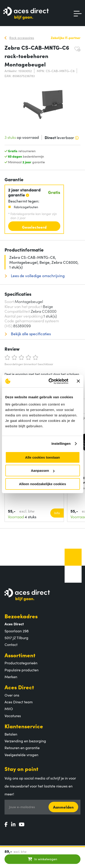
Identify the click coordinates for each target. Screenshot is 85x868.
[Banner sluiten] (78, 381)
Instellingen (61, 444)
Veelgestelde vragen (21, 755)
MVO (9, 709)
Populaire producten (22, 670)
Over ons (12, 695)
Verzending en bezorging (25, 741)
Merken (11, 677)
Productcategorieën (21, 663)
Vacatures (13, 716)
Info (57, 513)
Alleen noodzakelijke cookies (43, 484)
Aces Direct (19, 687)
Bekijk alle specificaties (30, 334)
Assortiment (20, 655)
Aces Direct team (19, 702)
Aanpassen (43, 471)
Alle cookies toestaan (42, 457)
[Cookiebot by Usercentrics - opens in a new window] (51, 381)
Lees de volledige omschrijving (37, 276)
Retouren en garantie (22, 748)
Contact (11, 644)
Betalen (11, 734)
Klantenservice (24, 726)
